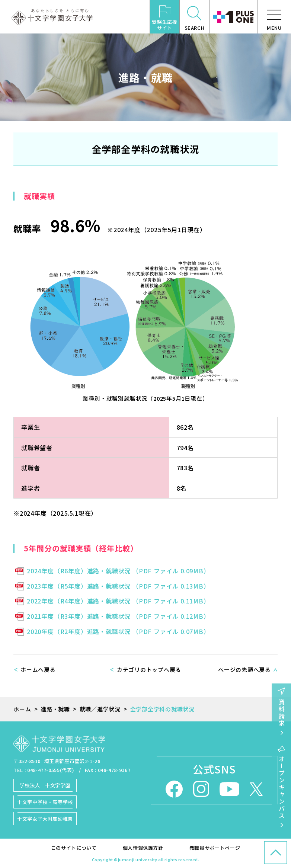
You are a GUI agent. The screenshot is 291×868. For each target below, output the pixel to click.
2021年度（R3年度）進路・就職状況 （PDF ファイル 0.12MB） (118, 616)
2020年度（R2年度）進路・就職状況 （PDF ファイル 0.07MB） (118, 631)
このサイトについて (74, 848)
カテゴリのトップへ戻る (149, 670)
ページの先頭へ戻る (244, 670)
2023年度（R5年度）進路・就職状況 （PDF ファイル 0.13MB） (118, 586)
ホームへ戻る (38, 670)
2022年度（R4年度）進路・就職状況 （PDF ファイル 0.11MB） (118, 601)
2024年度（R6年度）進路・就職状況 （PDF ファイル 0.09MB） (118, 571)
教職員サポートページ (215, 848)
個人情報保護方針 (143, 848)
